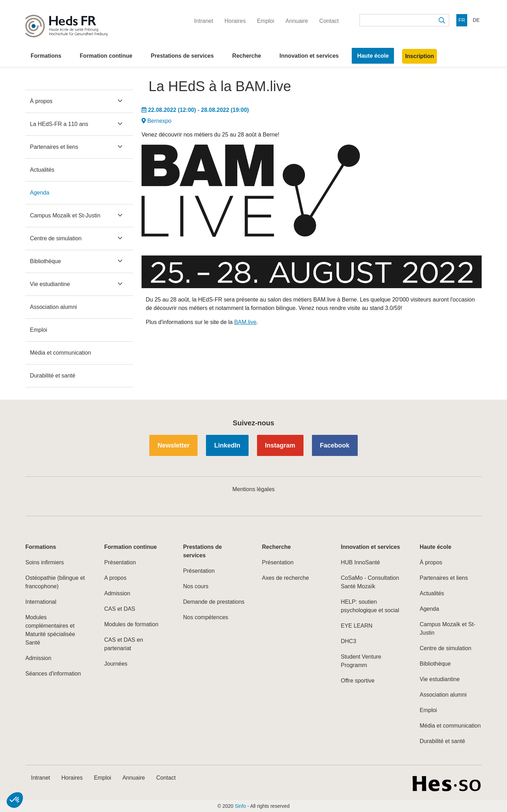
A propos (115, 578)
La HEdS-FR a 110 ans (59, 124)
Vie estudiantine (50, 284)
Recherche (247, 56)
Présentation (120, 562)
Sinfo (240, 806)
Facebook (335, 445)
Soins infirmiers (45, 562)
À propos (41, 101)
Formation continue (106, 56)
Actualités (42, 170)
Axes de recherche (285, 578)
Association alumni (53, 307)
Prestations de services (182, 56)
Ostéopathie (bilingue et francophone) (55, 582)
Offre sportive (358, 681)
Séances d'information (53, 674)
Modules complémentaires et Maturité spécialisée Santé (50, 630)
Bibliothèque (45, 261)
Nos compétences (206, 617)
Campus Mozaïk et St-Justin (65, 215)
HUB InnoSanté (360, 562)
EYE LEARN (357, 626)
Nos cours (196, 586)
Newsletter (173, 445)
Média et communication (60, 353)
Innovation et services (309, 56)
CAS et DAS (120, 609)
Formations (46, 56)
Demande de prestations (214, 602)
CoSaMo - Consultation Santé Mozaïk (370, 582)
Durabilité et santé (53, 376)
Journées (116, 664)
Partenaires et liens (54, 147)
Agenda (40, 193)
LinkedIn (227, 445)
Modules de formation (131, 624)
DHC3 (349, 641)
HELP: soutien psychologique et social (370, 606)
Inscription (420, 56)
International (41, 602)
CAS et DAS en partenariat (124, 644)
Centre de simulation (56, 238)
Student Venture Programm (361, 661)
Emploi (39, 330)
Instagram (280, 445)
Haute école (373, 56)
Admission (38, 658)
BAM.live (245, 322)
